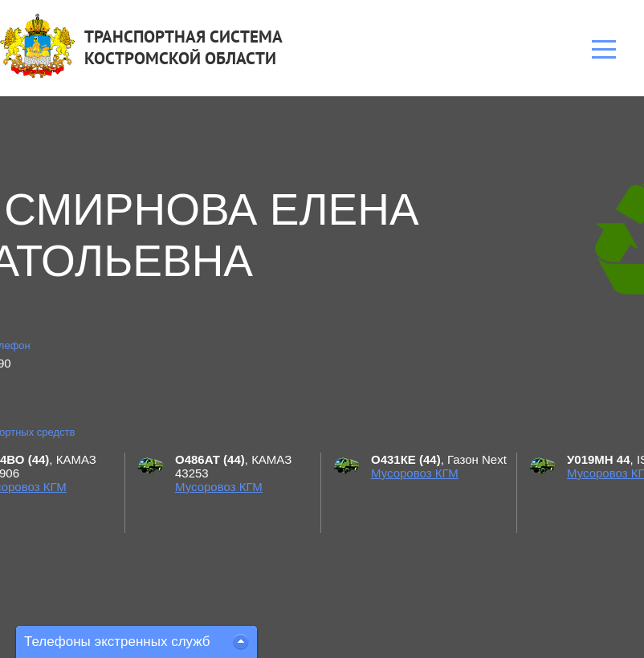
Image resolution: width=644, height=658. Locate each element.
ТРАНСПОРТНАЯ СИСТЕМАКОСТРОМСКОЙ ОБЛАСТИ (183, 47)
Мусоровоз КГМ (219, 487)
